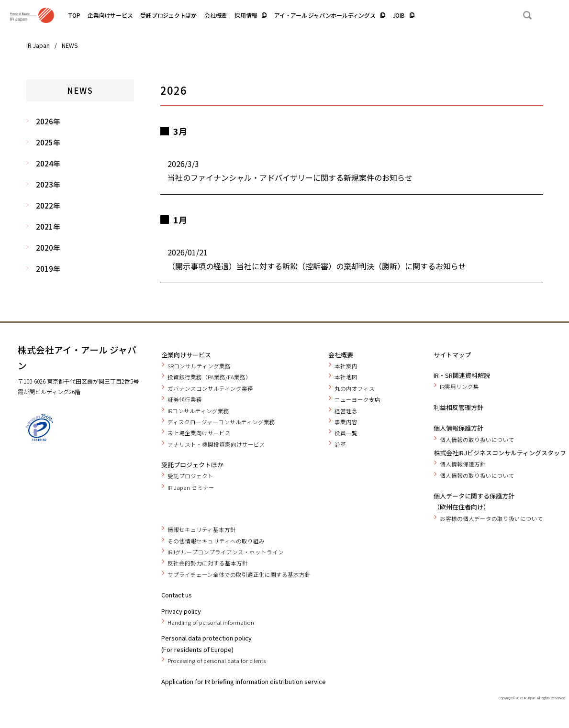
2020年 (48, 248)
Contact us (177, 595)
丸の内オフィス (355, 388)
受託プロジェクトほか (168, 15)
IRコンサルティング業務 (198, 411)
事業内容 (346, 422)
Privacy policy (181, 611)
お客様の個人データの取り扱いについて (491, 518)
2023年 (48, 184)
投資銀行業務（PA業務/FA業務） (209, 377)
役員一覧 (346, 433)
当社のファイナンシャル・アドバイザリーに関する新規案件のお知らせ (290, 177)
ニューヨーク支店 (357, 399)
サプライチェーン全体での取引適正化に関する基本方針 (239, 574)
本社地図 (346, 377)
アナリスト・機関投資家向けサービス (216, 444)
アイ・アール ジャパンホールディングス (325, 15)
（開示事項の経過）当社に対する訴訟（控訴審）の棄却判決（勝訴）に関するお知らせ (317, 266)
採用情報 (246, 15)
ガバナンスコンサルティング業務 (210, 388)
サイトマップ (452, 355)
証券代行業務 (185, 399)
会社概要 (216, 15)
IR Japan (38, 45)
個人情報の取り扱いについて (477, 440)
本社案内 (346, 366)
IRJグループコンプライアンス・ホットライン (226, 552)
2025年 (48, 142)
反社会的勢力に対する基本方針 (208, 563)
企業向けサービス (110, 15)
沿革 (340, 444)
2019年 (48, 269)
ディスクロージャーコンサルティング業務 (221, 422)
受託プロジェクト (190, 476)
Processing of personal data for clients (217, 661)
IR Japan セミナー (191, 487)
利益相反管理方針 (458, 407)
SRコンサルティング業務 (199, 366)
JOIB (399, 15)
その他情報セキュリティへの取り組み (216, 541)
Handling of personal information (211, 622)
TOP (74, 15)
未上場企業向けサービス (199, 433)
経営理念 (346, 411)
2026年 (48, 121)
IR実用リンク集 (459, 386)
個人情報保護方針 (458, 428)
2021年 (48, 226)
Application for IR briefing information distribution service (244, 681)
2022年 (48, 205)
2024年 (48, 163)
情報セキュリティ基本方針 (202, 529)
